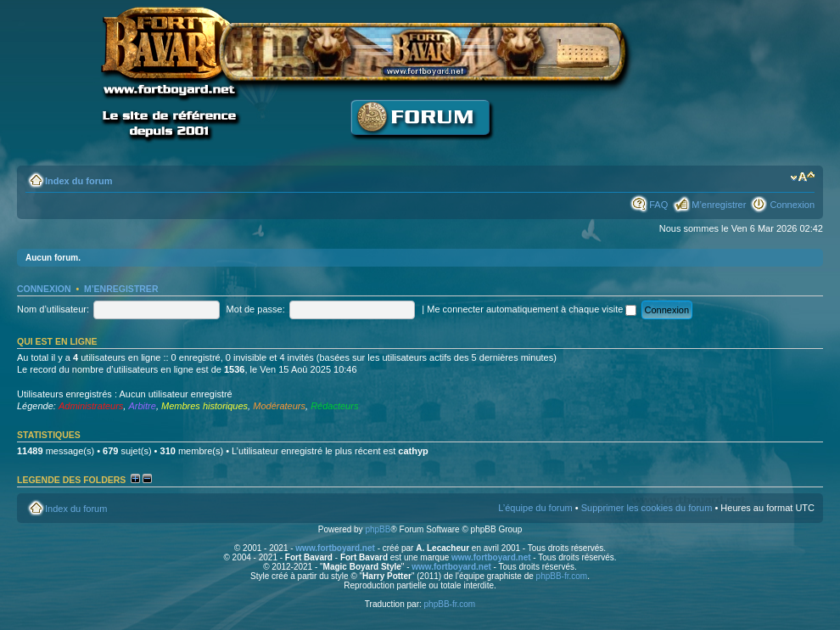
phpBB (378, 529)
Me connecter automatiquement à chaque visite (532, 309)
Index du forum (78, 181)
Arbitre (142, 406)
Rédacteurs (334, 406)
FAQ (658, 205)
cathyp (413, 451)
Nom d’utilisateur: (53, 309)
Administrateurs (91, 406)
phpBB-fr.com (562, 576)
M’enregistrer (719, 205)
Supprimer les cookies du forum (647, 508)
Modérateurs (279, 406)
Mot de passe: (256, 309)
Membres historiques (204, 406)
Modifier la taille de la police (802, 177)
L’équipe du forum (535, 508)
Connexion (792, 205)
